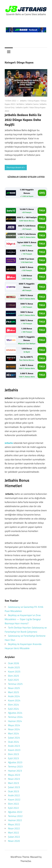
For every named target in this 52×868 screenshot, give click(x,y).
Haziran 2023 (15, 771)
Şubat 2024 (14, 738)
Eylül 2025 (13, 680)
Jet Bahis (20, 104)
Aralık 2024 (14, 696)
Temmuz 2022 (15, 816)
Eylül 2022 (13, 808)
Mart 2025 (14, 692)
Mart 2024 (14, 733)
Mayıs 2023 (14, 775)
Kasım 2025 (14, 672)
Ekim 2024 (14, 705)
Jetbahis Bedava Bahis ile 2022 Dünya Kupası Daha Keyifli (23, 120)
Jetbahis (23, 101)
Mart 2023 (14, 783)
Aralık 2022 (14, 795)
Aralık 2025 (14, 667)
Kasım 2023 (14, 750)
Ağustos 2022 (15, 812)
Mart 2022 (14, 833)
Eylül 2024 (13, 709)
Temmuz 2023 (15, 767)
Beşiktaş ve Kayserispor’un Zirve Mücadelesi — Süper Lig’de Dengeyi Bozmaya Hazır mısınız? (23, 619)
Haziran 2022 (15, 820)
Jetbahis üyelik (22, 107)
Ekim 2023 (14, 754)
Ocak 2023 (14, 791)
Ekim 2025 (14, 676)
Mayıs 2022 (14, 824)
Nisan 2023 (14, 779)
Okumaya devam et (15, 167)
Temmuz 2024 (15, 717)
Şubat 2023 (14, 787)
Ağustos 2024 (15, 713)
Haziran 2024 (15, 721)
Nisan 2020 (14, 841)
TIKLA (42, 210)
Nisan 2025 (14, 688)
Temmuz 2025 (15, 684)
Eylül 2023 (13, 758)
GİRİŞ (42, 193)
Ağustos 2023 (15, 762)
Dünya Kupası (34, 101)
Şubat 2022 (14, 837)
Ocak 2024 (14, 742)
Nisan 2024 (14, 729)
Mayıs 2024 (14, 725)
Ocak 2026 (14, 663)
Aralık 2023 (14, 746)
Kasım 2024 (14, 700)
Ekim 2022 (14, 804)
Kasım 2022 (14, 800)
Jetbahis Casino (32, 104)
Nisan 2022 (14, 828)
